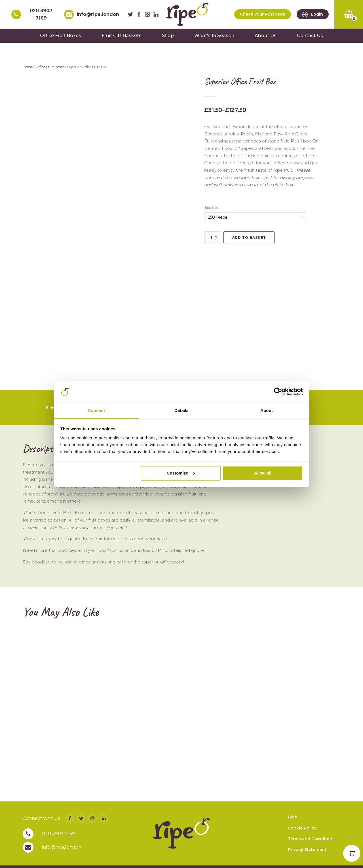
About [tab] (267, 410)
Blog (293, 817)
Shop (168, 36)
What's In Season (214, 36)
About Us (266, 36)
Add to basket (249, 238)
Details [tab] (181, 410)
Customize (181, 473)
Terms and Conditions (311, 839)
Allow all (263, 473)
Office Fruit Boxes (61, 36)
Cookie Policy (302, 828)
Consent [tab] (97, 410)
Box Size (211, 208)
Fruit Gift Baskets (122, 36)
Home (28, 67)
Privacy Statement (307, 850)
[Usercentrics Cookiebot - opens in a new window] (278, 392)
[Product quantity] (212, 238)
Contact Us (310, 36)
